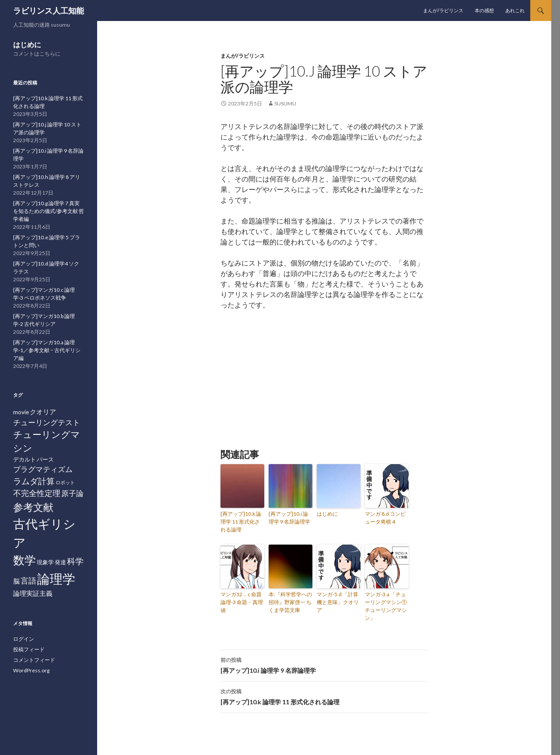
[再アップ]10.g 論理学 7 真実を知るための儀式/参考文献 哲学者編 (49, 211)
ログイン (24, 639)
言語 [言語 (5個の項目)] (28, 580)
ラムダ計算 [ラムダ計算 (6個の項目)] (34, 481)
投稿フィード (29, 649)
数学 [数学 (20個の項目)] (24, 560)
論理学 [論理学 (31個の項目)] (56, 578)
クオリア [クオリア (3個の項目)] (43, 412)
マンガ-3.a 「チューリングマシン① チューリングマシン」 (386, 606)
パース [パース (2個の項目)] (45, 459)
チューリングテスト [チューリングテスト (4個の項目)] (47, 422)
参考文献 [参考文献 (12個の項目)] (33, 507)
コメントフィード (34, 660)
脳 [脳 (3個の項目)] (16, 581)
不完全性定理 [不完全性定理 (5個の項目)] (37, 493)
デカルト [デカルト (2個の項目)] (24, 459)
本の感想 (484, 10)
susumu (285, 103)
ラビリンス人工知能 (49, 10)
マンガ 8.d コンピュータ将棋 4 (385, 518)
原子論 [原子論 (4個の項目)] (72, 493)
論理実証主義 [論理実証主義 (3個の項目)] (33, 593)
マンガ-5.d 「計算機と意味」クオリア (338, 602)
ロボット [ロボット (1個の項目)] (65, 482)
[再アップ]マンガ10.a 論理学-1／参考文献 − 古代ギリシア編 (47, 350)
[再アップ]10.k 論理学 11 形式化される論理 (241, 522)
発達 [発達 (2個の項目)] (60, 562)
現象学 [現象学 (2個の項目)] (45, 562)
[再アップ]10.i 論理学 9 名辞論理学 (289, 518)
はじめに (327, 514)
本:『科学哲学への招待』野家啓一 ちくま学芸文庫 (290, 602)
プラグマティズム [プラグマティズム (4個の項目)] (43, 469)
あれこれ (515, 10)
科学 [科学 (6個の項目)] (75, 561)
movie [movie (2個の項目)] (21, 412)
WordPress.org (31, 670)
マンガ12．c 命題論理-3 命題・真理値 (242, 602)
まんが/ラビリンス (443, 10)
